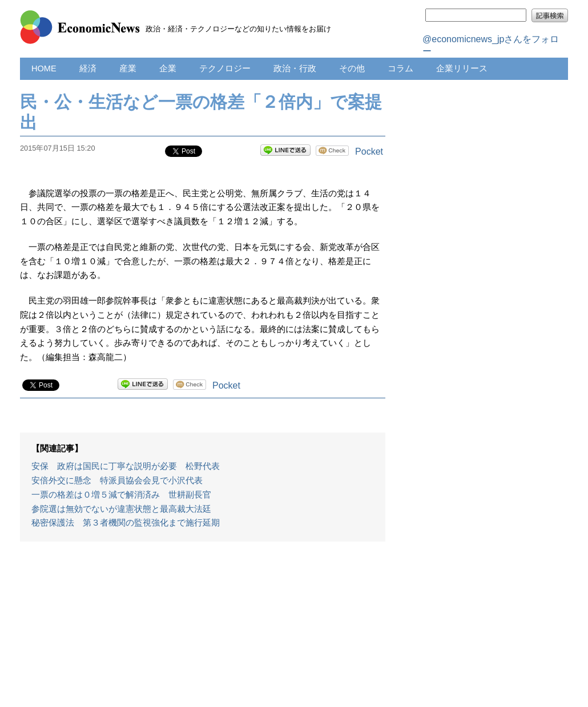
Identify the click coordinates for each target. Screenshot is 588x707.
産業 (128, 68)
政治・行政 (295, 68)
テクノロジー (225, 68)
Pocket (369, 151)
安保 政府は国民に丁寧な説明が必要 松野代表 (126, 466)
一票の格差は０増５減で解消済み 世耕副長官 (121, 495)
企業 (168, 68)
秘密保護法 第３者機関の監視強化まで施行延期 (126, 523)
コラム (400, 68)
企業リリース (462, 68)
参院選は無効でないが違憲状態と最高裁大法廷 (121, 509)
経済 (88, 68)
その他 (352, 68)
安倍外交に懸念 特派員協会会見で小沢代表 (117, 480)
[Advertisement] (203, 630)
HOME (44, 68)
